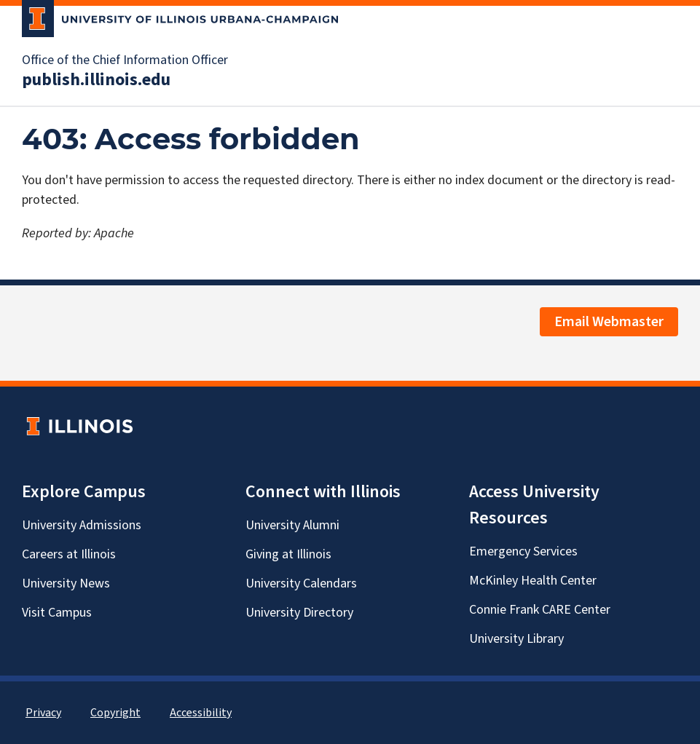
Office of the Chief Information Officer (125, 60)
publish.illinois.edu (96, 80)
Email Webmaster (609, 322)
